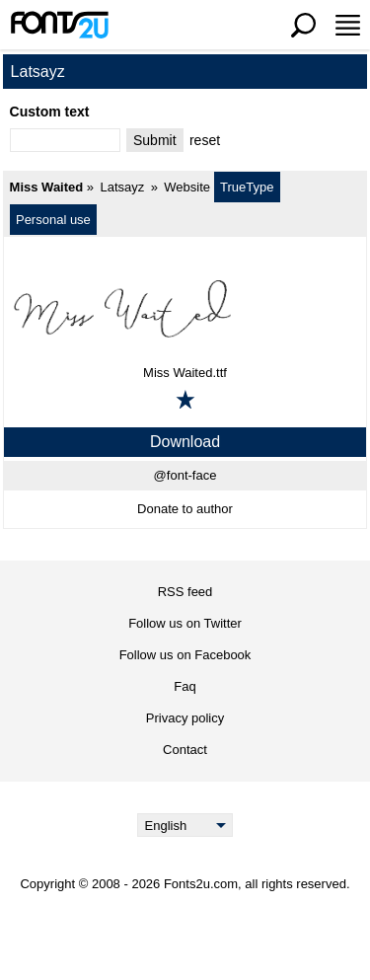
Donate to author (185, 509)
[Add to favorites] (185, 400)
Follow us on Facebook (185, 655)
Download (185, 442)
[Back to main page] (59, 25)
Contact (185, 750)
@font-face (185, 475)
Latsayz (122, 187)
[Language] (185, 825)
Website (187, 187)
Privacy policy (185, 718)
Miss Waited (47, 187)
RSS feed (185, 592)
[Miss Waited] (185, 308)
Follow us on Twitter (185, 623)
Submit (155, 140)
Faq (185, 686)
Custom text (50, 112)
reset (205, 140)
